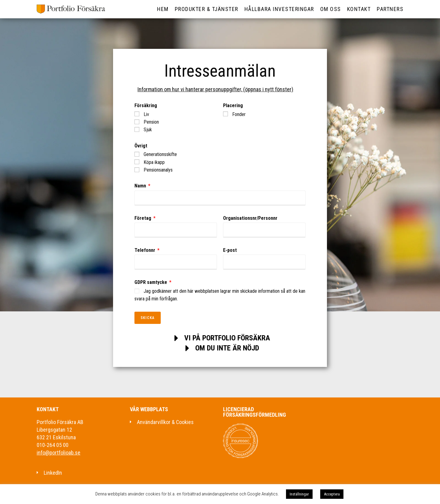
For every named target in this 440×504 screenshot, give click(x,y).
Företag (143, 218)
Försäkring (146, 105)
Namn (141, 186)
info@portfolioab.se (59, 453)
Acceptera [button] (332, 494)
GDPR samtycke (151, 282)
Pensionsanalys (158, 170)
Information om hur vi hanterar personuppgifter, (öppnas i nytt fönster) (215, 89)
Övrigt (141, 146)
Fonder (239, 114)
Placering (233, 105)
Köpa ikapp (154, 162)
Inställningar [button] (299, 494)
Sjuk (148, 130)
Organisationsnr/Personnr (250, 218)
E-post (230, 250)
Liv (146, 114)
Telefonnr (145, 250)
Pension (151, 122)
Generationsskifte (160, 154)
